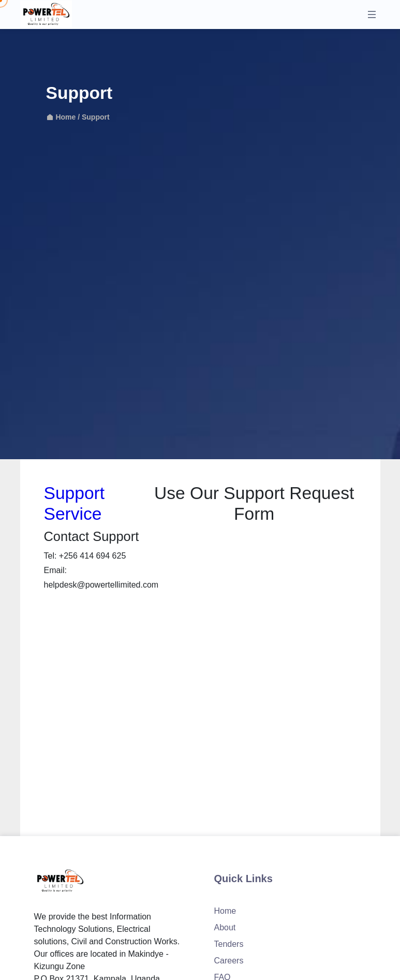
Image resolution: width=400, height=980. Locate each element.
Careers (229, 961)
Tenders (229, 944)
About (225, 927)
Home (62, 117)
